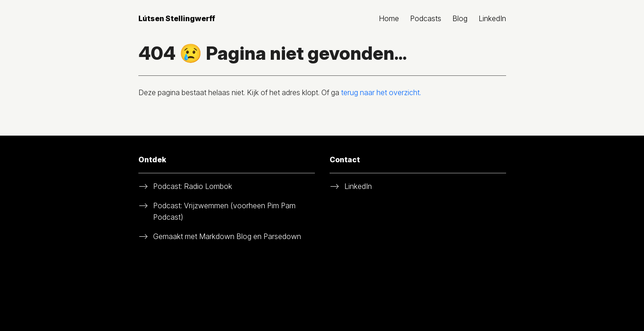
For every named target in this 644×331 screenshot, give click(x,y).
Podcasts (426, 18)
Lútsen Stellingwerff (177, 18)
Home (389, 18)
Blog (460, 18)
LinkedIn (492, 18)
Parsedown (282, 236)
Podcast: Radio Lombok (193, 186)
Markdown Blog (225, 236)
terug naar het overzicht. (381, 92)
